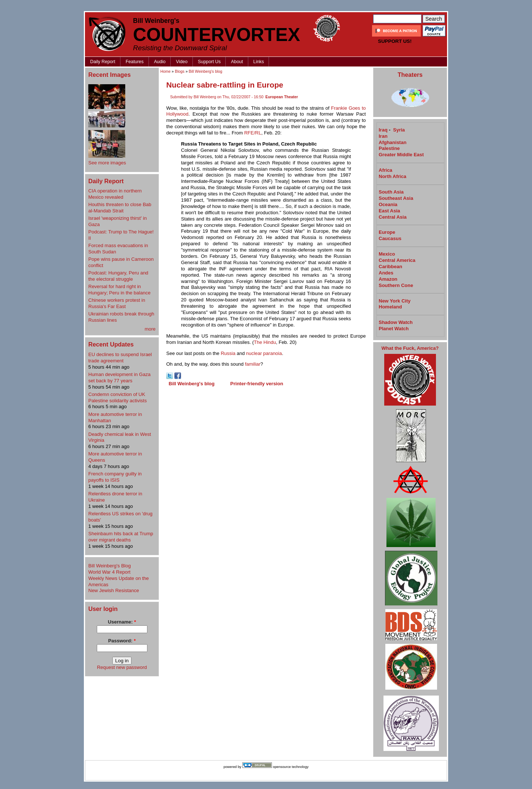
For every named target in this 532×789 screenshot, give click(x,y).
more (150, 329)
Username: (122, 622)
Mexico (387, 254)
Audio (160, 62)
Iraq (383, 130)
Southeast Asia (396, 198)
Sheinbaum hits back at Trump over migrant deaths (121, 537)
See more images (107, 163)
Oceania (388, 204)
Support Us (209, 62)
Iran (383, 136)
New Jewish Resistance (114, 590)
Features (135, 62)
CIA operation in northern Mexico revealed (115, 194)
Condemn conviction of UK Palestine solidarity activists (117, 397)
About (237, 62)
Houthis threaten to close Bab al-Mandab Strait (120, 208)
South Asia (391, 192)
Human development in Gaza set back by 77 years (119, 378)
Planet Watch (394, 329)
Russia (228, 353)
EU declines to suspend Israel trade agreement (120, 358)
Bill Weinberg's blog (206, 71)
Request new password (122, 667)
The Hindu (265, 342)
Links (259, 62)
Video (182, 62)
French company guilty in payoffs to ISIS (115, 477)
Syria (399, 130)
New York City (395, 301)
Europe (387, 232)
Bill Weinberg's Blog (110, 566)
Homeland (390, 307)
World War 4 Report (109, 572)
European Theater (282, 97)
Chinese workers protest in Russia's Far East (117, 303)
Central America (397, 260)
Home (166, 71)
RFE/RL (253, 133)
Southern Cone (396, 285)
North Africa (393, 176)
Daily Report (103, 62)
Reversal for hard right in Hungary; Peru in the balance (119, 290)
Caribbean (391, 267)
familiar (253, 364)
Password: (122, 641)
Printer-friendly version (257, 384)
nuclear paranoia (264, 353)
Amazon (388, 279)
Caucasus (390, 238)
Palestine (389, 148)
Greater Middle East (401, 155)
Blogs (180, 71)
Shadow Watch (396, 322)
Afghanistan (393, 142)
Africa (386, 170)
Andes (386, 273)
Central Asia (393, 217)
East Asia (389, 211)
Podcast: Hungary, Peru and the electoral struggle (118, 276)
